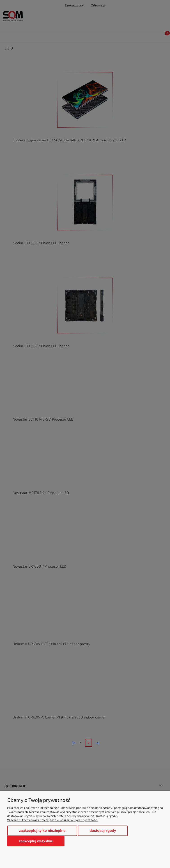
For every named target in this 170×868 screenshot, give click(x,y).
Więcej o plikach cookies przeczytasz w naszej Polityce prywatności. (53, 820)
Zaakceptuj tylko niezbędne (42, 831)
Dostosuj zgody (103, 831)
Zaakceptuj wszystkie (36, 841)
